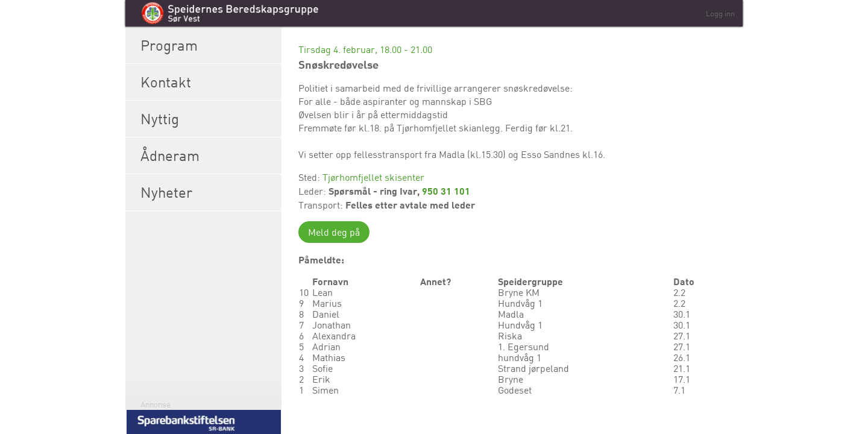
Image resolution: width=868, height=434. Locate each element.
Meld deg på (334, 232)
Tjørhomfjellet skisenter (373, 177)
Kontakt (208, 82)
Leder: (313, 191)
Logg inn (720, 13)
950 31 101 (446, 191)
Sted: (310, 177)
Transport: (322, 205)
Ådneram (208, 156)
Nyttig (208, 119)
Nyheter (208, 192)
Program (208, 45)
